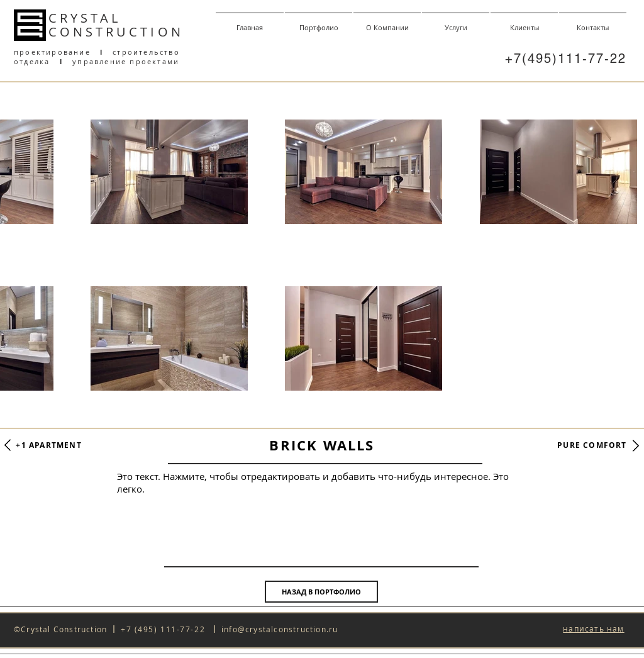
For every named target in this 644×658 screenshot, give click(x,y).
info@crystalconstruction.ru (280, 629)
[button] (593, 629)
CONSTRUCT (99, 32)
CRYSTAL (85, 18)
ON (171, 32)
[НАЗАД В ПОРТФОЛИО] (321, 592)
